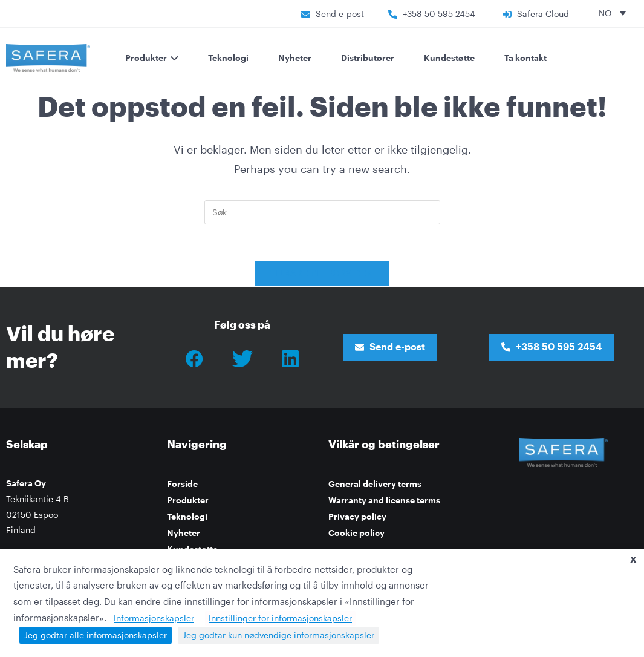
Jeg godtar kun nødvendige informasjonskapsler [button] (278, 635)
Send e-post (340, 14)
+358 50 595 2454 (439, 14)
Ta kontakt (525, 58)
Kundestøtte (449, 58)
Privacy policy (357, 516)
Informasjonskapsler (154, 618)
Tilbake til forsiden (322, 273)
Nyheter (295, 58)
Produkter (188, 500)
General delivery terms (375, 484)
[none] (612, 13)
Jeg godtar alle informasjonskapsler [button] (96, 635)
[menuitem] (612, 13)
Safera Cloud (543, 14)
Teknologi (228, 58)
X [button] (633, 559)
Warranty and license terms (384, 500)
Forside (182, 484)
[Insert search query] (322, 212)
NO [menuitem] (605, 13)
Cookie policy (356, 533)
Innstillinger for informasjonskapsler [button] (280, 618)
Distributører (368, 58)
